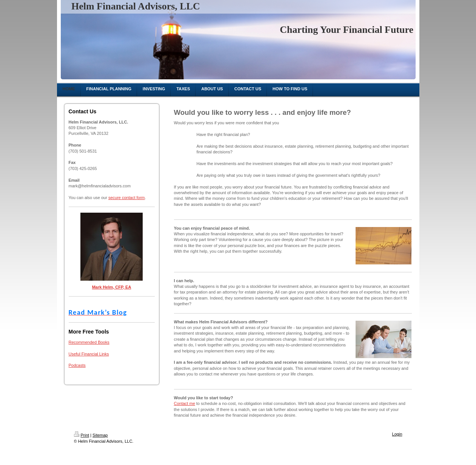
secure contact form (127, 198)
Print (82, 435)
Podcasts (77, 365)
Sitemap (100, 435)
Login (397, 434)
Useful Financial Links (89, 354)
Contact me (185, 403)
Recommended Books (89, 342)
